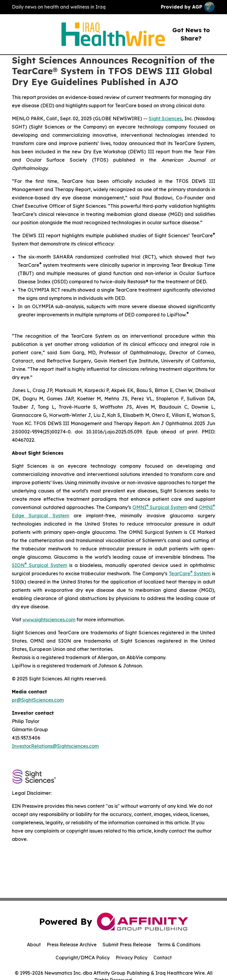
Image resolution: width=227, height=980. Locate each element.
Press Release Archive (72, 945)
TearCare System (190, 573)
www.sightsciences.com (49, 620)
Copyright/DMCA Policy (83, 958)
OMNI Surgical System (160, 507)
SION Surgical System (39, 565)
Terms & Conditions (179, 945)
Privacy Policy (132, 958)
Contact (163, 958)
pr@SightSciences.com (38, 700)
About (34, 945)
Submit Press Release (127, 945)
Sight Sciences (165, 118)
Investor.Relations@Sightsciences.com (55, 746)
